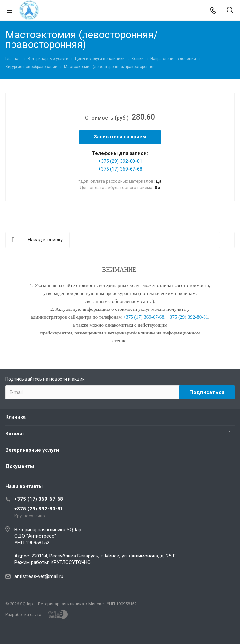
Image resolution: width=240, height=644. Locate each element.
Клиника (15, 417)
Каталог (15, 433)
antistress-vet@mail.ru (39, 576)
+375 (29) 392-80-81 (120, 161)
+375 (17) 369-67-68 (120, 169)
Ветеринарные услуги (32, 450)
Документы (20, 466)
